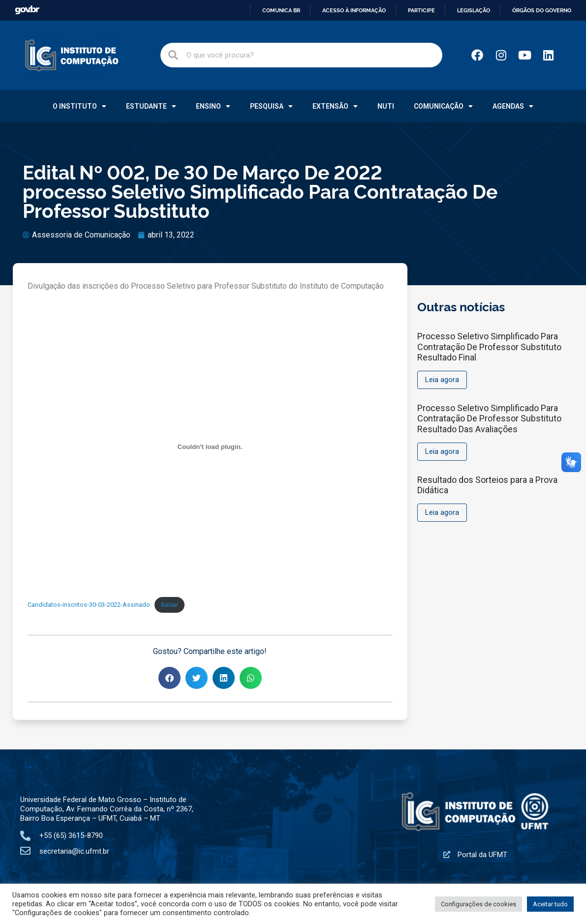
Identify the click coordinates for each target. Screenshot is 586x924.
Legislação (474, 10)
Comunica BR (281, 10)
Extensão (335, 106)
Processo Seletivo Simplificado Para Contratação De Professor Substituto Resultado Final (489, 347)
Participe (421, 10)
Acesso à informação (354, 10)
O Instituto (79, 106)
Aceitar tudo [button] (550, 904)
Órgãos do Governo (542, 10)
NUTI (386, 106)
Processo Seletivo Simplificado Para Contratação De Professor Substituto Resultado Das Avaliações (489, 418)
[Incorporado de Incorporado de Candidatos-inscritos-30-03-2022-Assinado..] (210, 447)
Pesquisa (271, 106)
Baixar (170, 605)
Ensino (213, 106)
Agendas (513, 106)
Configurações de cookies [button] (478, 904)
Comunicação (443, 106)
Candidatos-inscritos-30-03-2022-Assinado (89, 605)
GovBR (27, 10)
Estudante (151, 106)
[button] (170, 678)
